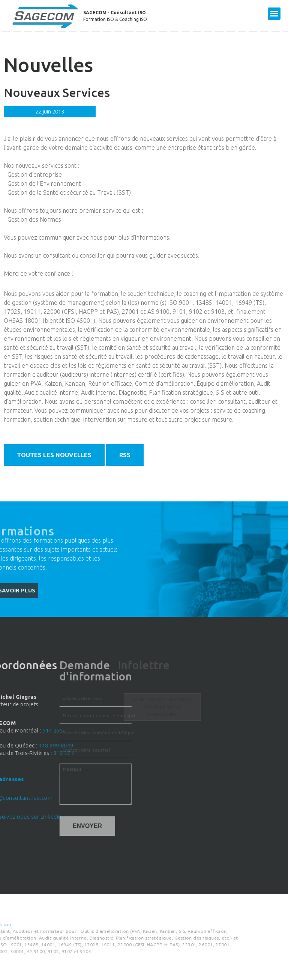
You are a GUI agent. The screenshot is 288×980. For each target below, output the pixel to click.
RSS (125, 455)
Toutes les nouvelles (54, 455)
